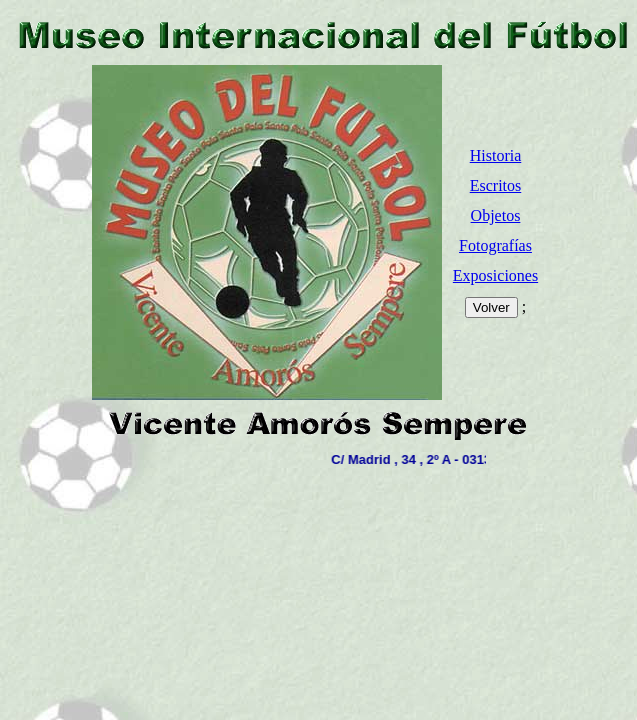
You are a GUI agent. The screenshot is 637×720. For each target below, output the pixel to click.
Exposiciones (495, 275)
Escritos (496, 185)
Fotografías (495, 245)
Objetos (496, 215)
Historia (496, 155)
